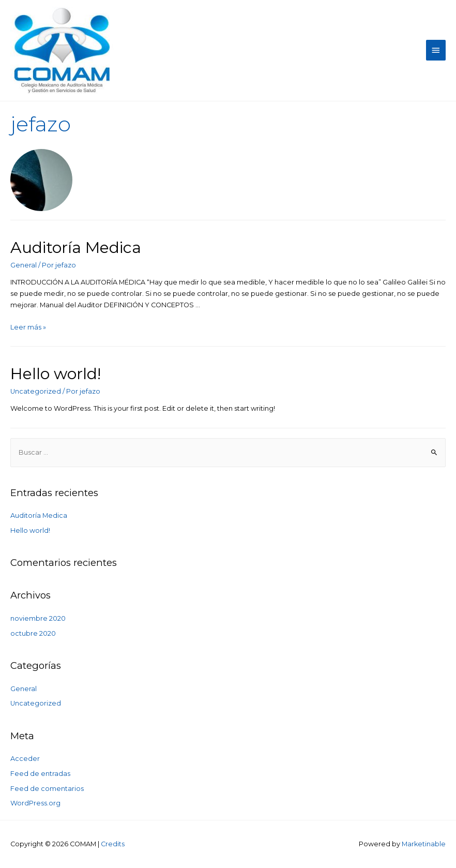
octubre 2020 (33, 633)
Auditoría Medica (76, 248)
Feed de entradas (40, 774)
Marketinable (424, 844)
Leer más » (28, 327)
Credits (113, 844)
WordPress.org (35, 803)
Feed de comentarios (47, 789)
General (24, 265)
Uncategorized (36, 391)
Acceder (25, 759)
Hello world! (56, 374)
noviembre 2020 (38, 618)
